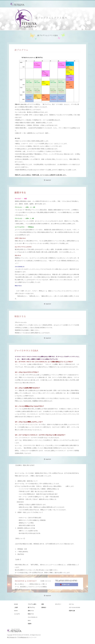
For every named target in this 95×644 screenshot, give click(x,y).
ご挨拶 (16, 608)
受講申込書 (72, 611)
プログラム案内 (32, 604)
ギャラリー (58, 604)
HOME (16, 604)
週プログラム (31, 608)
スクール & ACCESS (74, 608)
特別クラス (31, 614)
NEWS (16, 611)
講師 (43, 604)
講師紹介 (44, 608)
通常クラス (31, 611)
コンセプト (17, 614)
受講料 (30, 624)
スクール (71, 604)
